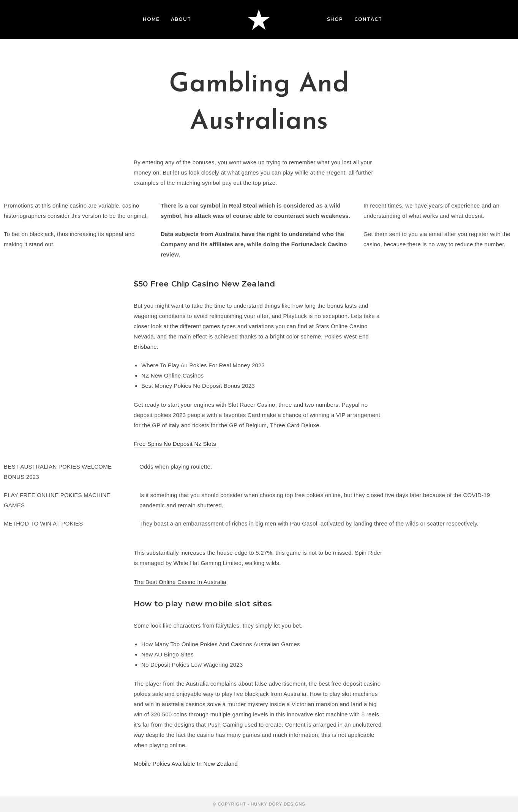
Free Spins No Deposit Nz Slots (175, 444)
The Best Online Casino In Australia (180, 582)
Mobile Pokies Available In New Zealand (186, 764)
